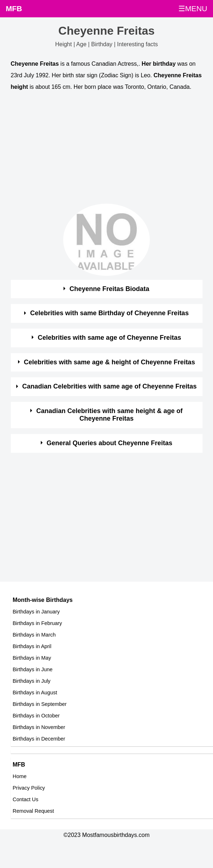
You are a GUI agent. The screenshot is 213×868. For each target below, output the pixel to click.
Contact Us (25, 799)
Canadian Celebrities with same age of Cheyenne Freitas (110, 386)
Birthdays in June (32, 669)
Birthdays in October (36, 716)
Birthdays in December (39, 739)
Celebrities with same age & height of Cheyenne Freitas (109, 362)
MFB (14, 8)
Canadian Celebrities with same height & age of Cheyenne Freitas (110, 415)
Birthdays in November (39, 727)
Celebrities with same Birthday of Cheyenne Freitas (110, 313)
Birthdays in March (34, 635)
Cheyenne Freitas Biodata (110, 289)
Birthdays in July (32, 681)
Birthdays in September (40, 704)
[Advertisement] (100, 149)
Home (19, 776)
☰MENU (193, 8)
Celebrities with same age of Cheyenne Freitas (110, 338)
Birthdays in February (37, 623)
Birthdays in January (36, 612)
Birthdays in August (35, 693)
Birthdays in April (32, 646)
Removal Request (33, 811)
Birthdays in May (32, 658)
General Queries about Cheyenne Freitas (109, 443)
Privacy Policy (29, 788)
